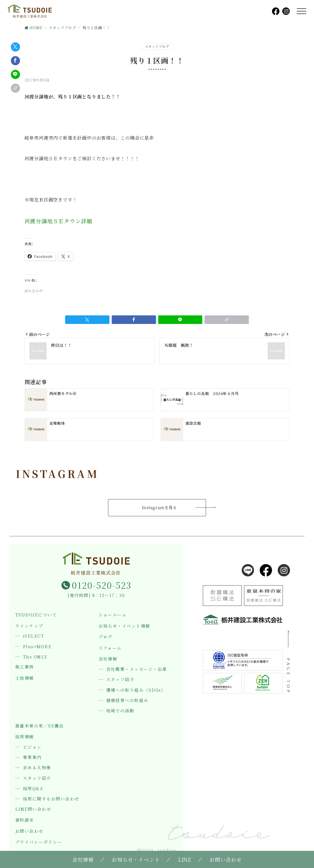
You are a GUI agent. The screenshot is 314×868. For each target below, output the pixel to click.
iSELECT (33, 636)
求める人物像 (37, 768)
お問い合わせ (29, 831)
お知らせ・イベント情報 (124, 626)
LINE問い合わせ (33, 809)
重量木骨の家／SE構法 (39, 726)
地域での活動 (120, 711)
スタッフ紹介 (120, 679)
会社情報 (108, 659)
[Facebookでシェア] (15, 61)
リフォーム (110, 648)
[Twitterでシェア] (15, 47)
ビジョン (32, 747)
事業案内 (32, 757)
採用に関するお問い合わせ (51, 799)
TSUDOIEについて (36, 615)
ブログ (106, 637)
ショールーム (113, 615)
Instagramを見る (160, 507)
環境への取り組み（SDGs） (136, 690)
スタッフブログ (157, 46)
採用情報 (25, 737)
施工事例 (25, 667)
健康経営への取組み (127, 700)
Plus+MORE (37, 646)
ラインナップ (29, 626)
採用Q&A (33, 788)
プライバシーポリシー (39, 842)
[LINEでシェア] (15, 74)
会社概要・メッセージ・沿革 (137, 669)
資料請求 (25, 820)
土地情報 (25, 678)
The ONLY (35, 657)
